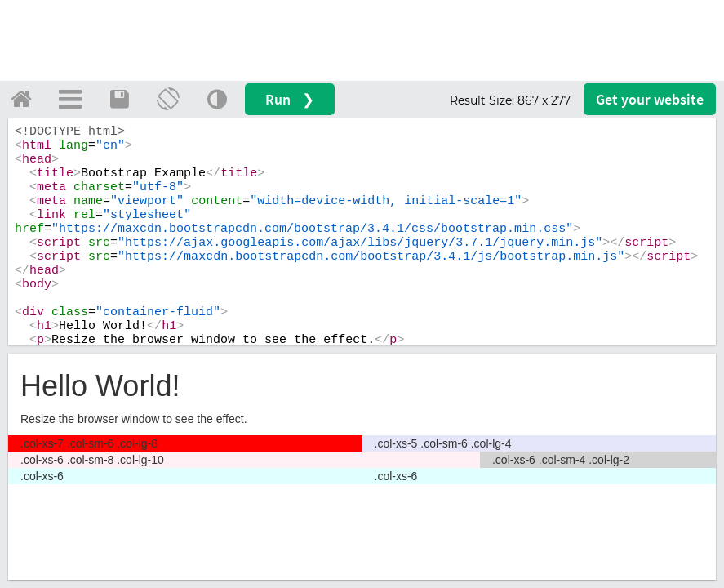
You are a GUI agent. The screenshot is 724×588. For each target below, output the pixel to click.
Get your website (650, 99)
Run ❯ (290, 99)
